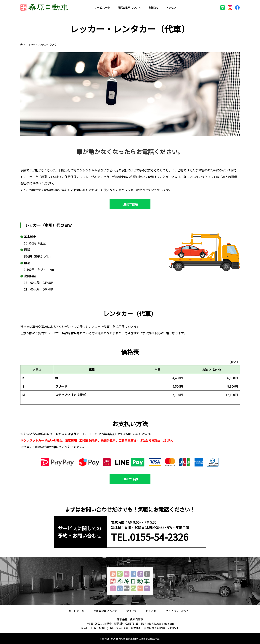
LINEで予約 (130, 479)
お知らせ (154, 7)
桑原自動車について (129, 7)
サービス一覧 (102, 7)
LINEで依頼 (130, 204)
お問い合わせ (192, 7)
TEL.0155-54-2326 (150, 537)
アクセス (171, 7)
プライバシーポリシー (179, 611)
